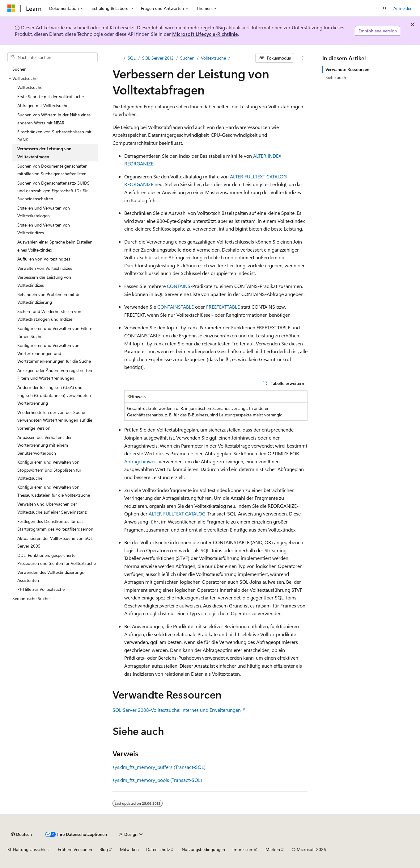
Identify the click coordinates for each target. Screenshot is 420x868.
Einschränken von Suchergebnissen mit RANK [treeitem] (54, 136)
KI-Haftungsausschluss (29, 849)
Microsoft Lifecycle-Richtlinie (205, 34)
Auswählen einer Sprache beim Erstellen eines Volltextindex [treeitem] (55, 246)
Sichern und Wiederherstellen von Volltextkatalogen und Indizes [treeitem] (49, 315)
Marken (273, 849)
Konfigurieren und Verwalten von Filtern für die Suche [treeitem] (55, 332)
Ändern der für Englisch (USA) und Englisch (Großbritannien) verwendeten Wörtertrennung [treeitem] (54, 395)
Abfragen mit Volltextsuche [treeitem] (43, 105)
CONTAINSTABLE (176, 307)
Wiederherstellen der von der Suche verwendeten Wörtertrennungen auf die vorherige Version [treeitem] (55, 420)
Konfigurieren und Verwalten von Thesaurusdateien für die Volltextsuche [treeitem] (54, 491)
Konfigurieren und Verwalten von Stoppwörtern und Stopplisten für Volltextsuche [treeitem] (49, 470)
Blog (104, 849)
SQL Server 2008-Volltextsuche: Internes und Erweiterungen (177, 710)
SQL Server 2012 (158, 58)
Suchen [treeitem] (19, 69)
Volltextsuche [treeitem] (30, 87)
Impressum (243, 849)
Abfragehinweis (141, 461)
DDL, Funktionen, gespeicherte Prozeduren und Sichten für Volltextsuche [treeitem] (57, 559)
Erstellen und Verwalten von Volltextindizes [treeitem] (44, 229)
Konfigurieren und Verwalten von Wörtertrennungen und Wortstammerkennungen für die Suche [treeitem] (54, 353)
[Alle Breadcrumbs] (118, 58)
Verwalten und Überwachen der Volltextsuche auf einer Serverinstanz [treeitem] (52, 508)
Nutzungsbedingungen (203, 849)
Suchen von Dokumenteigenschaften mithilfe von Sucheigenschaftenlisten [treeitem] (52, 170)
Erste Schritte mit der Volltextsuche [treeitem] (51, 96)
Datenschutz (158, 849)
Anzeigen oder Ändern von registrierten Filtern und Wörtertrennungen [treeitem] (55, 374)
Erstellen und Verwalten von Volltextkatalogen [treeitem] (44, 212)
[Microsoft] (11, 8)
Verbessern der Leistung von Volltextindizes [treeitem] (44, 281)
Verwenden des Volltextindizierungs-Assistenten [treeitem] (51, 576)
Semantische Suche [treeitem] (31, 598)
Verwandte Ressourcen (347, 69)
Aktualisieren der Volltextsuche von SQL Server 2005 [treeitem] (55, 542)
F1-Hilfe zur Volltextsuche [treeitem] (41, 589)
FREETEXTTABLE (223, 307)
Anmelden (403, 8)
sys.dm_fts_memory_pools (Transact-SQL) (157, 780)
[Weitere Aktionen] (302, 58)
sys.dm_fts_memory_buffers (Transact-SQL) (159, 767)
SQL (132, 58)
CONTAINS (179, 286)
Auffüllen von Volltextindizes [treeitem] (44, 259)
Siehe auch (336, 77)
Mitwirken (129, 849)
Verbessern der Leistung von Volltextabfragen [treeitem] (44, 153)
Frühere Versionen (75, 849)
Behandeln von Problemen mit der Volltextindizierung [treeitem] (50, 298)
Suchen (187, 58)
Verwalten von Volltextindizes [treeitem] (45, 268)
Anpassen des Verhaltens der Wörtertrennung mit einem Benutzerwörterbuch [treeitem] (45, 445)
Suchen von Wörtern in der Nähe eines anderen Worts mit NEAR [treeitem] (54, 119)
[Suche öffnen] (385, 8)
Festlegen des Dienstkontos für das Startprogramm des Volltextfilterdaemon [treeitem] (55, 525)
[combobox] (53, 57)
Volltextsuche (213, 58)
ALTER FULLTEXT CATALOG (177, 513)
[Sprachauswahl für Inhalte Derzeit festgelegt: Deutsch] (21, 834)
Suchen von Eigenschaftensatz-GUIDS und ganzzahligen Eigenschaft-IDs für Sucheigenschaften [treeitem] (53, 191)
